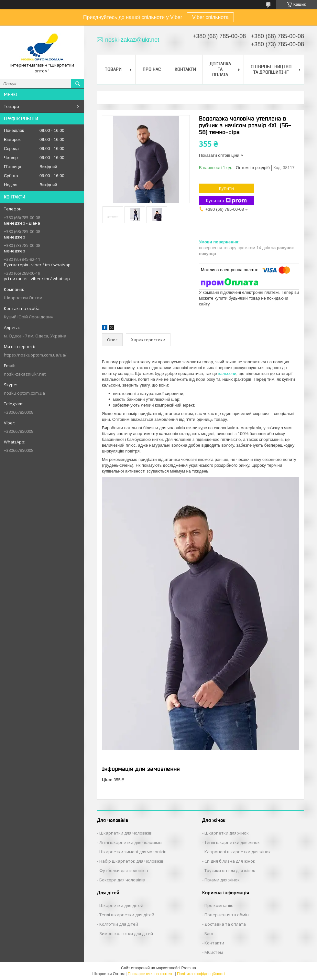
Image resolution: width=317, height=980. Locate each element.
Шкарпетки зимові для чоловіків (133, 852)
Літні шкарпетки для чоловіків (131, 842)
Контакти (185, 69)
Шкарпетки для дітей (121, 905)
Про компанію (219, 905)
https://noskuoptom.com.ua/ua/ (35, 355)
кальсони (227, 373)
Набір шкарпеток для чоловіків (131, 861)
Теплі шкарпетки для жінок (232, 842)
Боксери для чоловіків (122, 880)
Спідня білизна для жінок (230, 861)
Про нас (152, 69)
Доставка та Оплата (220, 69)
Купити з (226, 201)
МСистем (214, 952)
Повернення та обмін (227, 915)
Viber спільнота (210, 17)
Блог (209, 933)
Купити (226, 188)
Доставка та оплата (225, 924)
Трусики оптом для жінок (230, 870)
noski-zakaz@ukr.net (25, 374)
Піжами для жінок (222, 880)
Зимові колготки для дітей (126, 933)
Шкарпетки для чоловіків (126, 833)
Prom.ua (189, 968)
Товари (11, 106)
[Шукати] (78, 84)
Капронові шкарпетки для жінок (238, 852)
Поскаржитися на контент (151, 974)
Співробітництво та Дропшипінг (271, 69)
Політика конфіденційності (201, 974)
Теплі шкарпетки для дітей (127, 915)
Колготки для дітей (119, 924)
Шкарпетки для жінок (227, 833)
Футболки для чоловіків (124, 870)
